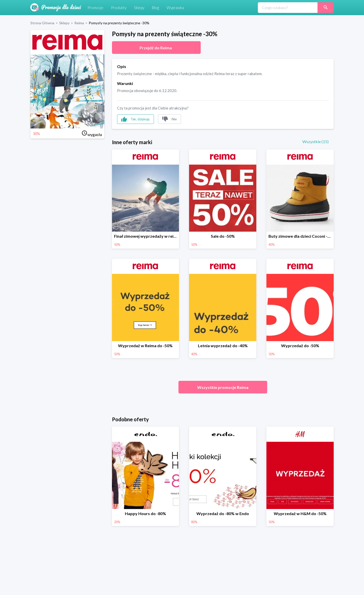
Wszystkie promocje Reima (223, 387)
